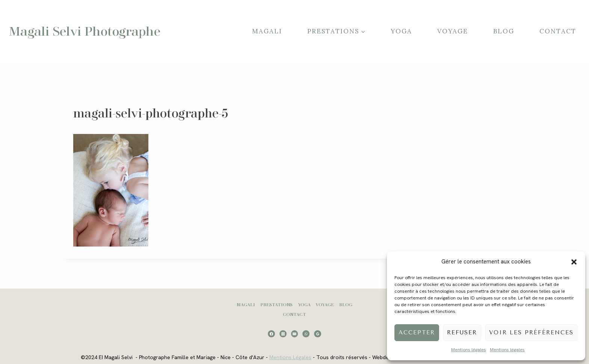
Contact (558, 31)
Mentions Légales (290, 357)
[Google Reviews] (318, 334)
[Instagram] (283, 334)
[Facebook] (271, 334)
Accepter (417, 332)
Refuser (462, 332)
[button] (574, 262)
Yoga (401, 31)
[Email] (295, 334)
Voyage (453, 31)
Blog (504, 31)
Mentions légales (469, 350)
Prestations (276, 305)
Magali (267, 31)
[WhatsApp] (306, 334)
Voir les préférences (531, 332)
